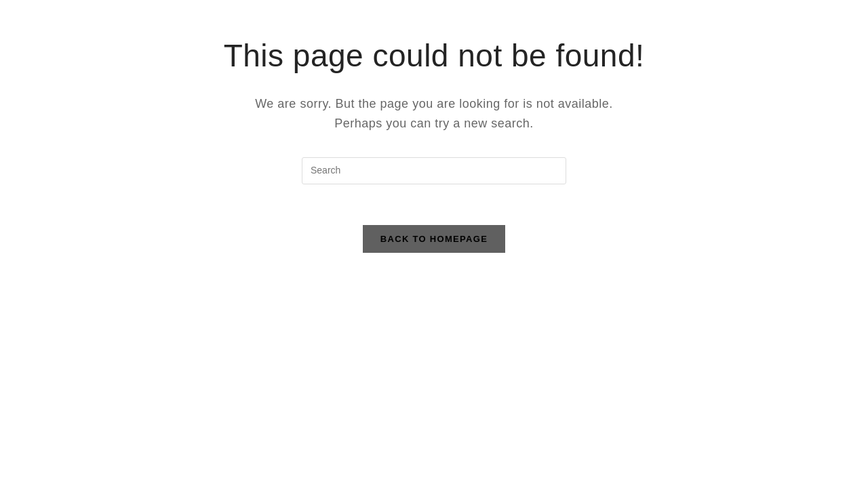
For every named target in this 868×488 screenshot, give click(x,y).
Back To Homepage (434, 239)
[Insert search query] (434, 171)
